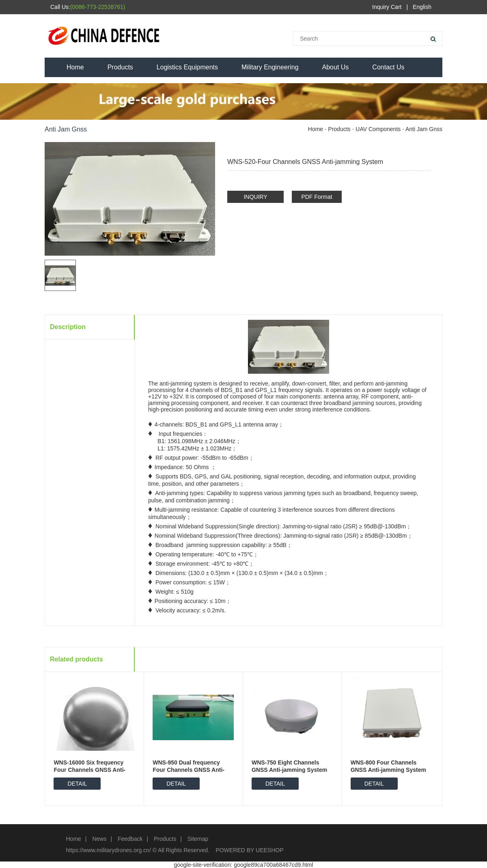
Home (75, 67)
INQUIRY (255, 197)
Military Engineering (270, 67)
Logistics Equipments (187, 67)
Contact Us (388, 67)
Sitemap (198, 839)
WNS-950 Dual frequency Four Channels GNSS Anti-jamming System (189, 770)
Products (120, 67)
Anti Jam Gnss (424, 129)
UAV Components (378, 129)
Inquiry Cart (387, 7)
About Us (336, 67)
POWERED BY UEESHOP (250, 850)
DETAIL (77, 784)
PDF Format (317, 197)
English (422, 7)
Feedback (130, 839)
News (99, 839)
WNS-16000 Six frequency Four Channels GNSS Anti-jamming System (89, 770)
